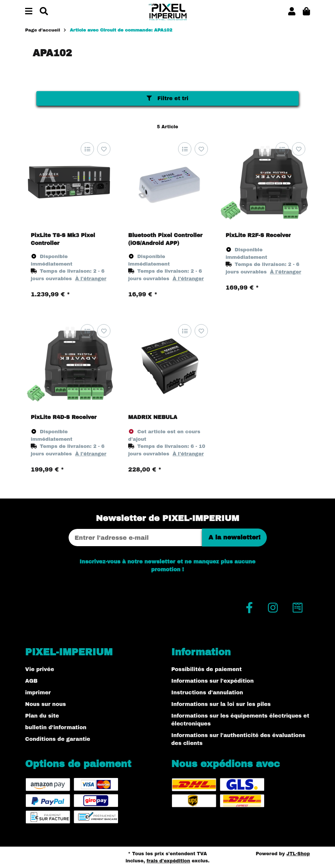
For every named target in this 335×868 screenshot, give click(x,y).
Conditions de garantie (58, 739)
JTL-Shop (298, 854)
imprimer (38, 693)
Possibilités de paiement (206, 669)
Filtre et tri (167, 98)
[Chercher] (44, 12)
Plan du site (42, 716)
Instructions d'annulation (207, 693)
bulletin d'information (56, 728)
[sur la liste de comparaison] (87, 149)
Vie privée (40, 669)
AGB (31, 681)
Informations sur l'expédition (212, 681)
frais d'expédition (168, 861)
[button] (292, 12)
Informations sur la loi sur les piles (221, 704)
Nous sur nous (46, 704)
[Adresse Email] (135, 538)
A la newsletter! (234, 537)
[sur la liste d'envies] (104, 149)
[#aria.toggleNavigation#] (29, 12)
